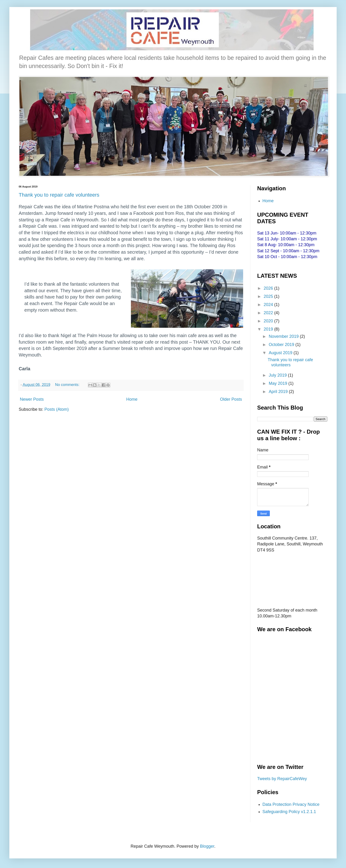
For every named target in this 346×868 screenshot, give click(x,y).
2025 (269, 296)
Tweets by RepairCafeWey (282, 779)
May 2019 (278, 383)
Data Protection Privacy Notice (291, 804)
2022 (269, 313)
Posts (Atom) (57, 409)
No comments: (68, 385)
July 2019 (278, 375)
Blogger (207, 846)
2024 (269, 305)
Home (132, 399)
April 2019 (279, 392)
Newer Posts (32, 399)
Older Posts (231, 399)
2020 (269, 321)
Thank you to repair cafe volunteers (59, 195)
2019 (269, 329)
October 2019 (282, 345)
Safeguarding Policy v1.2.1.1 (289, 812)
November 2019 (284, 336)
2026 (269, 288)
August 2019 (281, 353)
